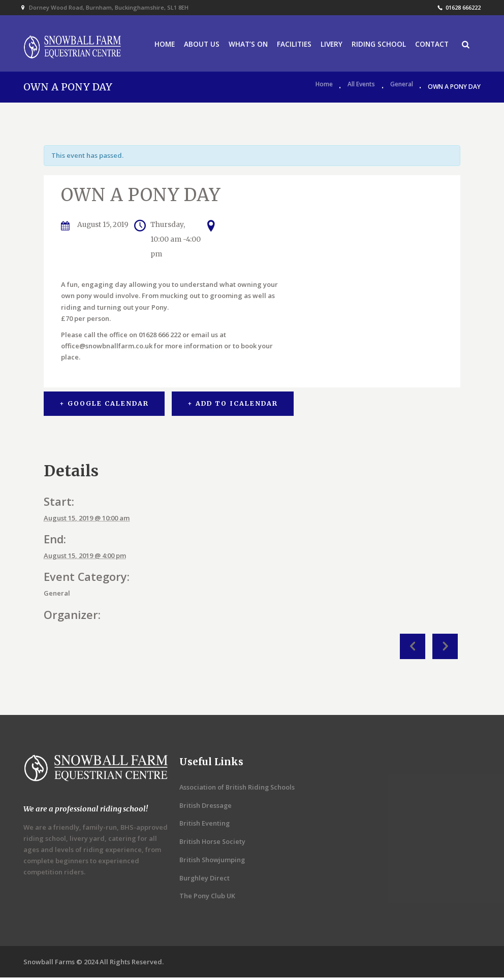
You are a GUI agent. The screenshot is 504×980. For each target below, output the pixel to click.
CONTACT (433, 45)
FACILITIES (292, 45)
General (402, 89)
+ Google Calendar (104, 406)
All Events (361, 89)
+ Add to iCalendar (234, 406)
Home (324, 89)
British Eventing (205, 826)
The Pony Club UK (208, 898)
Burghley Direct (205, 880)
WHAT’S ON (245, 45)
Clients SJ (445, 648)
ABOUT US (197, 45)
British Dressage (206, 807)
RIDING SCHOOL (378, 45)
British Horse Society (213, 844)
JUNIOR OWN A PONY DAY (413, 648)
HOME (159, 45)
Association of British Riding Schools (238, 789)
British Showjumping (213, 862)
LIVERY (330, 45)
